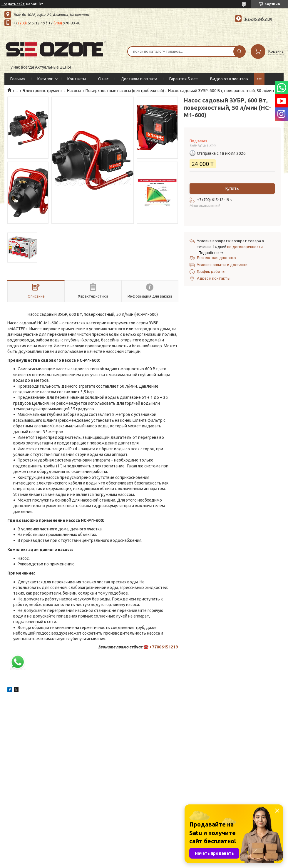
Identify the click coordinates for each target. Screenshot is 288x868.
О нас (103, 79)
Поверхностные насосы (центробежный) (125, 91)
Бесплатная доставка (216, 258)
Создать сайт (13, 4)
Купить (232, 188)
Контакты (77, 79)
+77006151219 (164, 647)
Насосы (74, 91)
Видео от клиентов (229, 79)
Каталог (45, 79)
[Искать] (240, 52)
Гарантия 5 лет (184, 79)
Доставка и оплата (139, 79)
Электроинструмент (43, 91)
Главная (18, 79)
